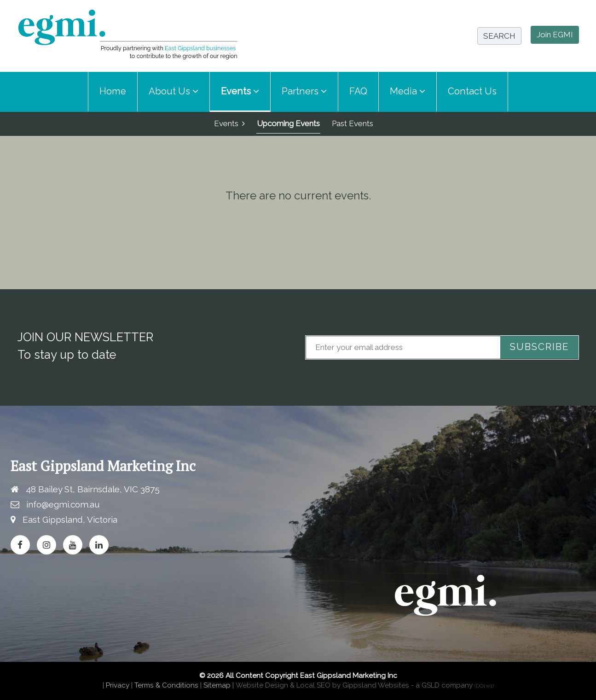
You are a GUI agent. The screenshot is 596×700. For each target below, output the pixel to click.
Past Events (353, 123)
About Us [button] (174, 91)
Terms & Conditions (166, 686)
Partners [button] (304, 91)
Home (113, 91)
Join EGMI (555, 35)
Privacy (118, 686)
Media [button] (408, 91)
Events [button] (240, 91)
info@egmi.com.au (63, 504)
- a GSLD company (452, 686)
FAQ (358, 91)
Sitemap (217, 686)
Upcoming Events (288, 123)
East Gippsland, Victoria (70, 519)
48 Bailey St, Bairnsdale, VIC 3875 (93, 489)
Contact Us (472, 91)
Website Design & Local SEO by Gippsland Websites (322, 686)
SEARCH (499, 36)
